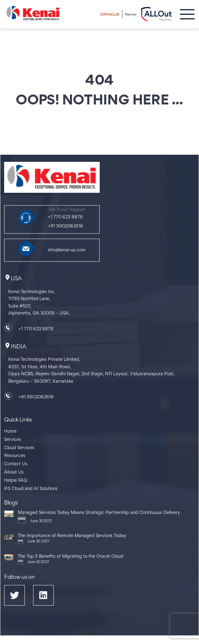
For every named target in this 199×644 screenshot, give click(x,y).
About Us (14, 472)
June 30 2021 (41, 521)
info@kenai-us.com (67, 250)
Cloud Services (19, 448)
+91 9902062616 (66, 226)
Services (13, 440)
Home (10, 432)
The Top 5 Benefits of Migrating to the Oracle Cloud (71, 557)
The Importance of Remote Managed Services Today (72, 536)
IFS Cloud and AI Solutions (31, 489)
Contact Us (16, 464)
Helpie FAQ (16, 481)
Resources (15, 456)
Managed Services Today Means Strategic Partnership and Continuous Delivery (99, 513)
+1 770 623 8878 (65, 217)
